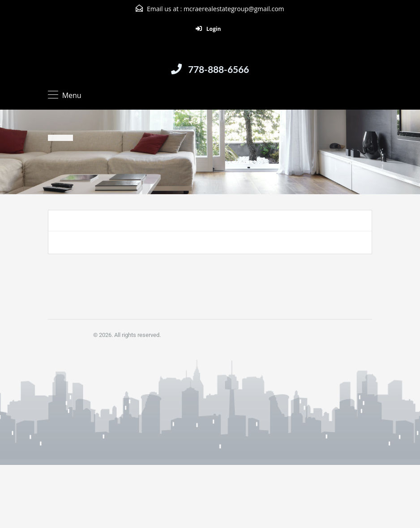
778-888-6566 (219, 69)
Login (208, 29)
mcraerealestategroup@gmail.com (234, 9)
